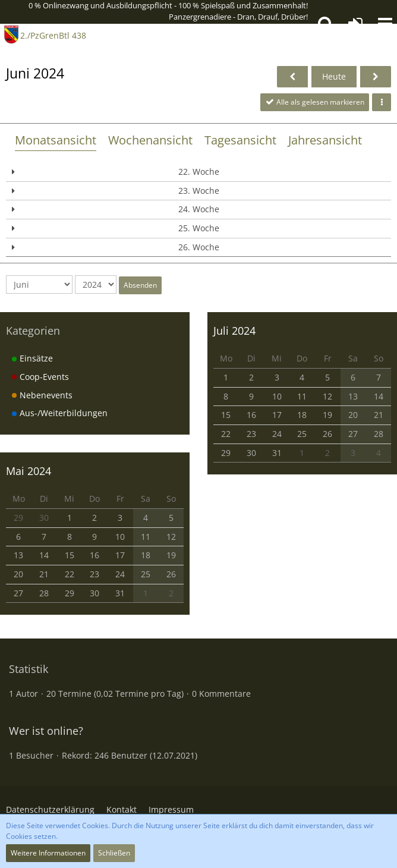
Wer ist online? (46, 731)
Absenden (140, 285)
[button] (385, 24)
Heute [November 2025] (334, 76)
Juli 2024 (234, 331)
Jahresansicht (325, 140)
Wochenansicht (150, 140)
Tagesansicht (240, 140)
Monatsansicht (56, 140)
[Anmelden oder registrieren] (355, 24)
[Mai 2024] (292, 77)
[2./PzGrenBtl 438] (11, 34)
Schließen (114, 853)
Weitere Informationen (48, 853)
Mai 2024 (29, 471)
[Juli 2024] (376, 77)
